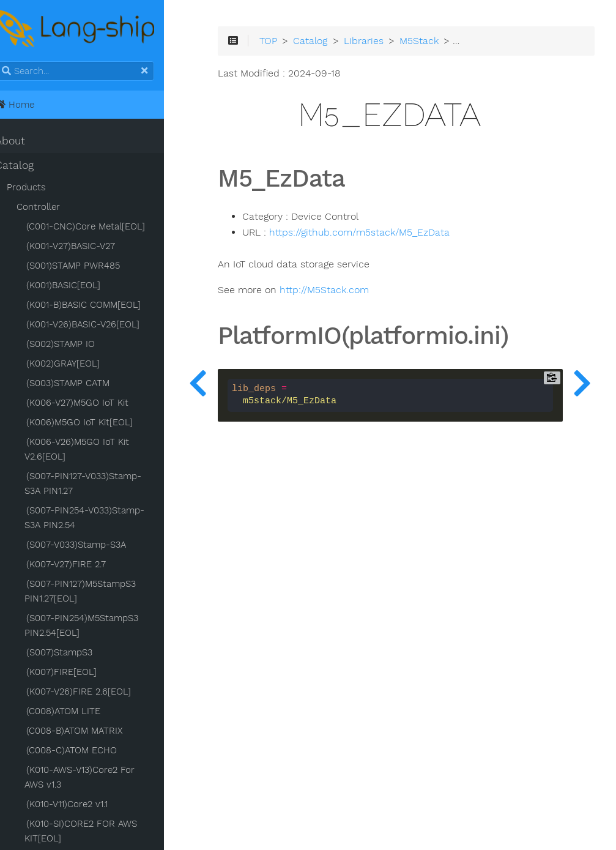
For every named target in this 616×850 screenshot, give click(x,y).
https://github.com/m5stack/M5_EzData (384, 235)
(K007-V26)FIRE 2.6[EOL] (93, 693)
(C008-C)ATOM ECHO (86, 751)
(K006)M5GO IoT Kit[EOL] (94, 423)
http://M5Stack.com (349, 293)
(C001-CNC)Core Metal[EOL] (100, 228)
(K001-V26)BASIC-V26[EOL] (98, 326)
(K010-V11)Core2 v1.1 (82, 805)
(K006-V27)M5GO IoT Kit (92, 404)
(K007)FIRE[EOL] (76, 673)
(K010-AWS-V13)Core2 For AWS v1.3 (105, 778)
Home (29, 106)
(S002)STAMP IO (75, 345)
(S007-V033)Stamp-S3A (91, 546)
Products (41, 188)
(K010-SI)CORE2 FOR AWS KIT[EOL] (95, 832)
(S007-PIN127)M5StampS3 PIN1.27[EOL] (95, 592)
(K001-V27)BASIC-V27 (85, 247)
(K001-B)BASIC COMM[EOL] (98, 306)
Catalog (29, 166)
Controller (53, 208)
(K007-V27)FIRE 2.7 (81, 565)
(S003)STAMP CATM (83, 384)
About (25, 142)
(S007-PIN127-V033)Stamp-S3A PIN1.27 (106, 485)
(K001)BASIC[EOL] (78, 286)
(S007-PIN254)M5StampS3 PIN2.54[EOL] (96, 627)
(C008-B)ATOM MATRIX (89, 732)
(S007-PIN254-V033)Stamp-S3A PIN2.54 (99, 519)
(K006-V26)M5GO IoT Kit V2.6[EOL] (91, 450)
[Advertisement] (400, 686)
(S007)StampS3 (74, 654)
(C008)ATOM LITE (78, 712)
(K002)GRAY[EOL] (78, 365)
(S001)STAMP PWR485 (88, 267)
